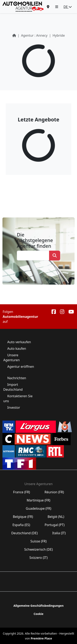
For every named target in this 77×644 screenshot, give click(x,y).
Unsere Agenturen (12, 358)
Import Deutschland (13, 387)
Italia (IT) (59, 533)
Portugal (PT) (55, 525)
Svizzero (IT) (38, 558)
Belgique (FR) (23, 517)
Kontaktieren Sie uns (18, 398)
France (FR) (22, 492)
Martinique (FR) (38, 500)
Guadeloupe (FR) (38, 508)
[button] (57, 7)
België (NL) (56, 517)
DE (68, 7)
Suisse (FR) (39, 541)
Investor (14, 407)
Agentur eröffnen (20, 367)
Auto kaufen (17, 349)
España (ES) (21, 525)
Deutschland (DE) (25, 533)
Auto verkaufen (19, 342)
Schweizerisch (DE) (38, 549)
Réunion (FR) (54, 492)
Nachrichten (17, 378)
